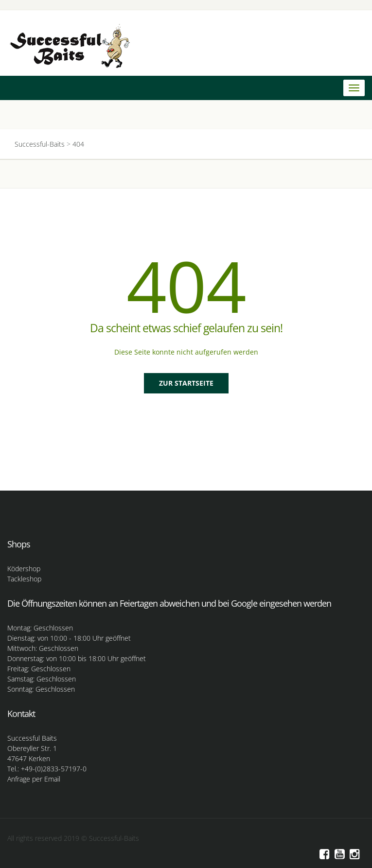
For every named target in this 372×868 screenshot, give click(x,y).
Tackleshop (24, 579)
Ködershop (24, 569)
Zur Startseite (186, 383)
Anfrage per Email (34, 779)
